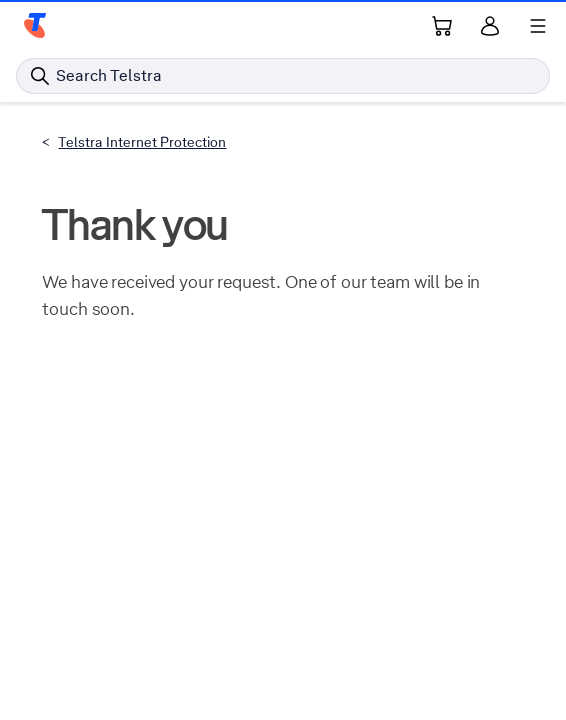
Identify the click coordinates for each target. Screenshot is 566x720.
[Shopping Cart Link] (442, 26)
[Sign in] (490, 26)
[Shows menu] (538, 26)
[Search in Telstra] (283, 76)
